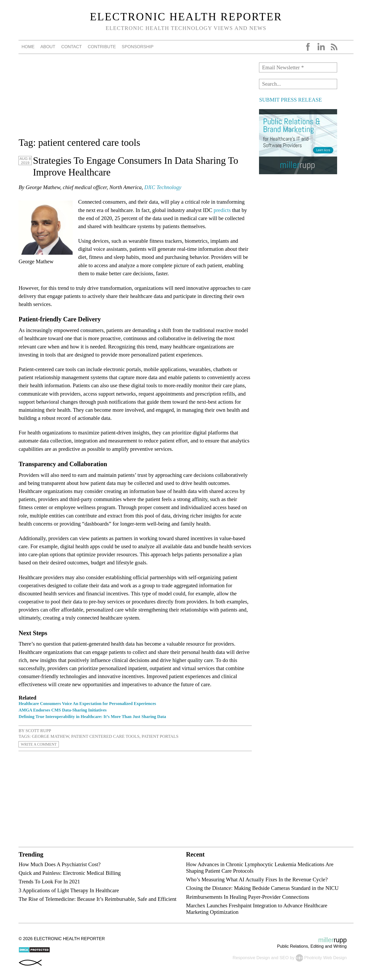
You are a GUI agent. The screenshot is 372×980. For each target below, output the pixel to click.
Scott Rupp (38, 731)
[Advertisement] (135, 99)
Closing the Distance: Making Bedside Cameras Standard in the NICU (262, 888)
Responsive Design (251, 957)
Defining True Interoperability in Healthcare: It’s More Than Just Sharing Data (92, 717)
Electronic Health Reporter (186, 17)
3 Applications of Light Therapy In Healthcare (69, 890)
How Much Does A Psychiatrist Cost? (59, 864)
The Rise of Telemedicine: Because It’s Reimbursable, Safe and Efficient (97, 899)
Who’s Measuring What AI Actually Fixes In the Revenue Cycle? (257, 879)
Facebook (308, 47)
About (48, 47)
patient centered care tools (105, 736)
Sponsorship (138, 47)
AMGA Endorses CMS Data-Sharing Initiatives (62, 710)
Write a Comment (41, 744)
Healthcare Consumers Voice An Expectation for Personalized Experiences (87, 704)
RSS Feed (334, 47)
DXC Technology (163, 187)
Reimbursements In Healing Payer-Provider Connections (247, 897)
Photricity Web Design (326, 957)
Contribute (102, 47)
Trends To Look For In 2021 (49, 881)
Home (28, 47)
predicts (222, 210)
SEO (284, 957)
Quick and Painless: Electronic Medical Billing (70, 873)
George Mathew (50, 736)
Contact (71, 47)
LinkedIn (321, 47)
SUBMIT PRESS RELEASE (290, 100)
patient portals (160, 736)
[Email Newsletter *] (298, 67)
